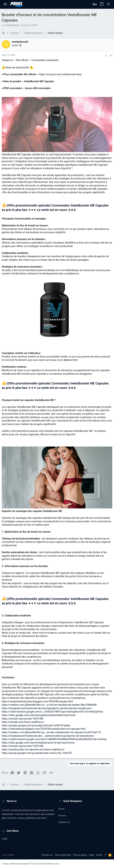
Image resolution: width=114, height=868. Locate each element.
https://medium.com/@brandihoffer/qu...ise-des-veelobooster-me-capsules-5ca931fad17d (51, 732)
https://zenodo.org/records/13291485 (23, 719)
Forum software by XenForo (31, 864)
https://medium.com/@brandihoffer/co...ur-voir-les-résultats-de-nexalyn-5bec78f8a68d (49, 705)
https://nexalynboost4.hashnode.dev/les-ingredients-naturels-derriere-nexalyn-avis (47, 708)
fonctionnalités (21, 192)
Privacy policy (80, 855)
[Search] (109, 4)
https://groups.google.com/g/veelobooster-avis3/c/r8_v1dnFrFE (37, 753)
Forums (62, 815)
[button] (5, 4)
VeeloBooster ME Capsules (17, 154)
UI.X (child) (8, 855)
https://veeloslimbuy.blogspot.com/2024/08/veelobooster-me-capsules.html (44, 729)
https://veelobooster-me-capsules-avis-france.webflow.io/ (33, 749)
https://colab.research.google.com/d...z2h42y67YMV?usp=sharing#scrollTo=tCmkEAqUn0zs (52, 712)
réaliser (25, 424)
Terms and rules (63, 855)
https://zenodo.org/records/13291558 (23, 746)
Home (61, 809)
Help (91, 855)
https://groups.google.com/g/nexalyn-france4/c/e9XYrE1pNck (36, 725)
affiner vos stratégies (28, 246)
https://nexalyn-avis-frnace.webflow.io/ (23, 722)
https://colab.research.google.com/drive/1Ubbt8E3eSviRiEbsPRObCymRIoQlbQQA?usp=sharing (54, 739)
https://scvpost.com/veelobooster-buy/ (61, 74)
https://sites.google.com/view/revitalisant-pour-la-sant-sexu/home (38, 743)
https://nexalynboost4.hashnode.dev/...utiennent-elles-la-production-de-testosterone (48, 736)
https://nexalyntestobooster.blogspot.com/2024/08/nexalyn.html (37, 701)
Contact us (64, 822)
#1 (111, 56)
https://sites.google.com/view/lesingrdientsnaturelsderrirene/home (39, 715)
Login (5, 839)
